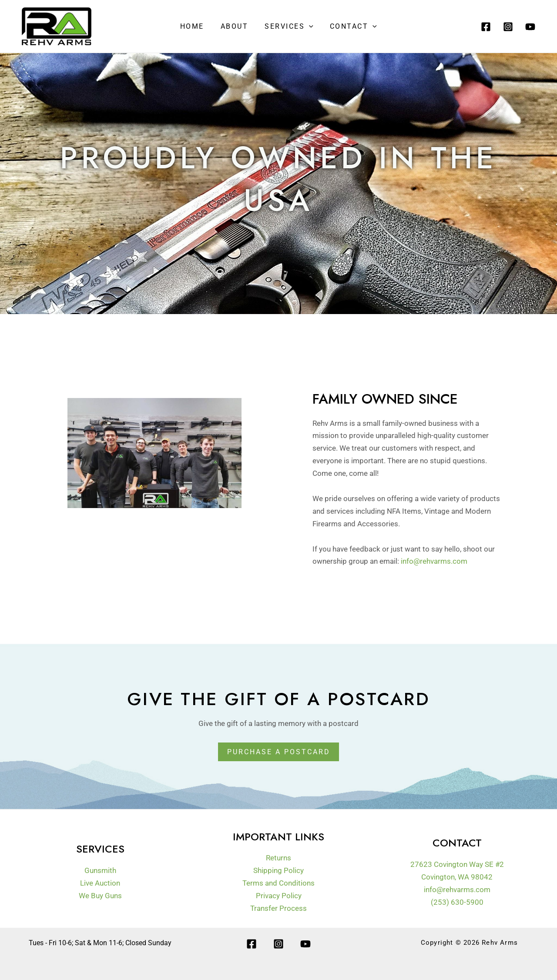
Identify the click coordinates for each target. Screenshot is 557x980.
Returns (278, 858)
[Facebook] (486, 27)
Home (196, 26)
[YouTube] (530, 27)
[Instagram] (508, 27)
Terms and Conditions (278, 883)
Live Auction (100, 883)
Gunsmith (100, 870)
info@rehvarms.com (434, 561)
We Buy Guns (100, 896)
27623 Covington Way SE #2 (457, 864)
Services (288, 27)
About (236, 26)
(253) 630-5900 (457, 902)
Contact (349, 27)
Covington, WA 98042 (457, 877)
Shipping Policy (278, 870)
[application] (308, 27)
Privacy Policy (279, 896)
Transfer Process (278, 908)
